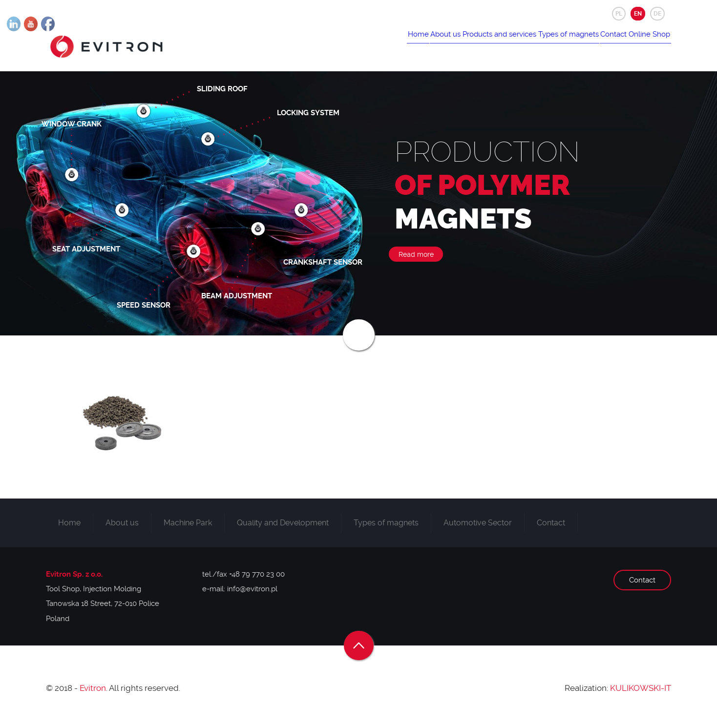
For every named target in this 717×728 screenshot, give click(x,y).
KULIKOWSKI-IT (641, 695)
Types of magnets (545, 42)
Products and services (466, 42)
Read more (416, 261)
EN (638, 14)
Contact (599, 42)
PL (619, 14)
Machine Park (188, 529)
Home (366, 42)
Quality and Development (283, 529)
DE (657, 14)
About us (403, 42)
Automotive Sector (478, 529)
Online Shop (644, 42)
